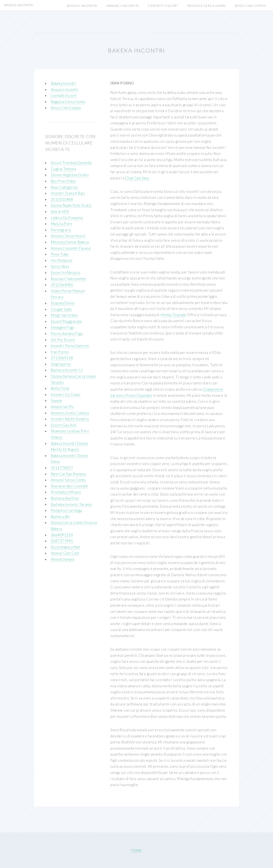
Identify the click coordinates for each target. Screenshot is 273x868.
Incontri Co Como (66, 395)
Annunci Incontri (123, 6)
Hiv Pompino (62, 260)
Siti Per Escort (63, 340)
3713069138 (62, 358)
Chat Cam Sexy (137, 178)
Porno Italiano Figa (67, 334)
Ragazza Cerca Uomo (207, 6)
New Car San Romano (68, 474)
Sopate (57, 401)
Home (136, 850)
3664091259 (62, 535)
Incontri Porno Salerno (70, 346)
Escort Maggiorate (66, 321)
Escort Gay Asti (64, 425)
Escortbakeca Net (65, 547)
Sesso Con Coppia (250, 6)
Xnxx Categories (64, 187)
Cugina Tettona (63, 169)
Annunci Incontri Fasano (71, 248)
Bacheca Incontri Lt (67, 370)
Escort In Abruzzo (65, 273)
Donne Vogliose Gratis (70, 175)
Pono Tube (60, 254)
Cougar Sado (61, 309)
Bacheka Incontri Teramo (71, 504)
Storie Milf (60, 212)
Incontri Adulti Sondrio (70, 419)
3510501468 (62, 199)
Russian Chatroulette (68, 279)
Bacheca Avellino (65, 498)
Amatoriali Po (62, 407)
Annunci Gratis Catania (70, 413)
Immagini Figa (62, 327)
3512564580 (62, 285)
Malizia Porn (61, 224)
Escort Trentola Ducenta (71, 163)
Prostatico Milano (66, 492)
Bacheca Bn (60, 517)
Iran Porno (60, 352)
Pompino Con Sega (66, 510)
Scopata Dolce (63, 303)
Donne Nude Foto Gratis (71, 205)
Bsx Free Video (63, 181)
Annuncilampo (62, 559)
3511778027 (62, 468)
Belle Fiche (60, 388)
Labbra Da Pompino (67, 218)
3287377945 (62, 541)
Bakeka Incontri (82, 6)
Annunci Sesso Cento (68, 480)
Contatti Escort (163, 6)
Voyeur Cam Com (65, 553)
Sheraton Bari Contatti (70, 486)
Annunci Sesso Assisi (68, 236)
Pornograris (61, 230)
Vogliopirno (61, 364)
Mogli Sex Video (64, 315)
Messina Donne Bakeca (70, 242)
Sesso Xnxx (60, 266)
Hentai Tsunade (173, 315)
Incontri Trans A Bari (68, 193)
